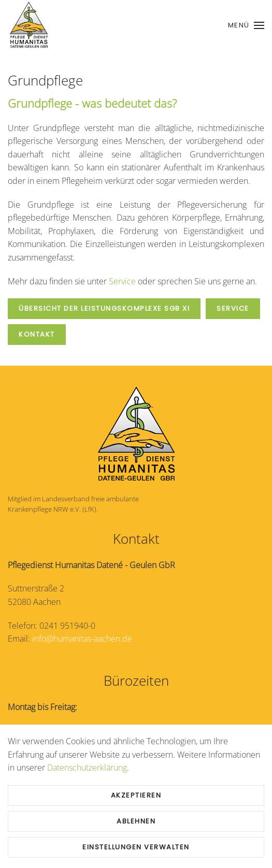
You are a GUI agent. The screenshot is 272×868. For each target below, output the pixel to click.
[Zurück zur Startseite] (28, 25)
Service (122, 281)
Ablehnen (136, 821)
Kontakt (37, 334)
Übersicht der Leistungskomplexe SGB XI (104, 308)
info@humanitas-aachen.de (82, 639)
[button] (246, 25)
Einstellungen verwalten (136, 847)
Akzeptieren (136, 795)
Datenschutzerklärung (87, 768)
